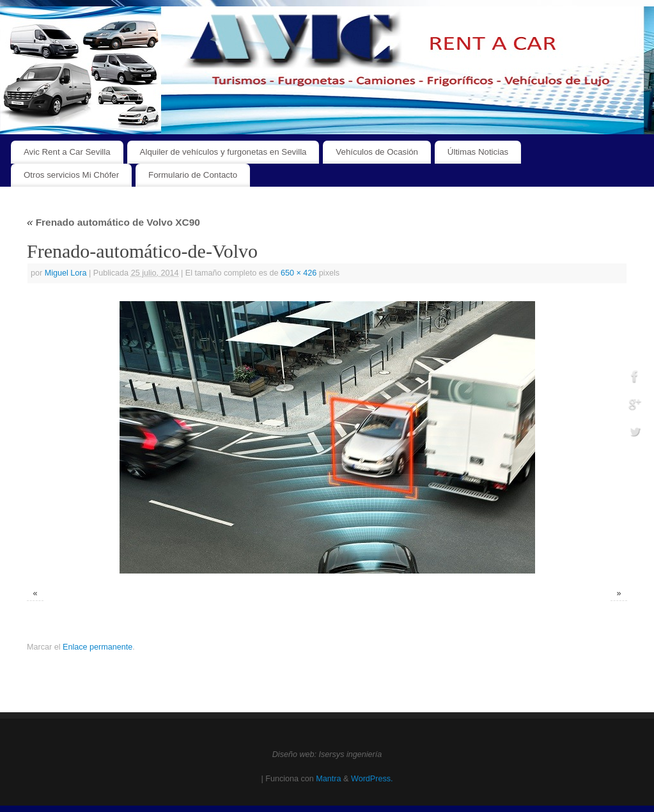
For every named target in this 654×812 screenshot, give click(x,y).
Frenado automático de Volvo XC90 (113, 222)
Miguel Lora (66, 273)
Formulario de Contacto (193, 175)
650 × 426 (299, 273)
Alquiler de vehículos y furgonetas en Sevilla (223, 152)
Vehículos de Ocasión (377, 152)
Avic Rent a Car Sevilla (67, 152)
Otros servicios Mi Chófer (71, 175)
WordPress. (372, 779)
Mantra (328, 779)
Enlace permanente (97, 647)
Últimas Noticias (478, 152)
